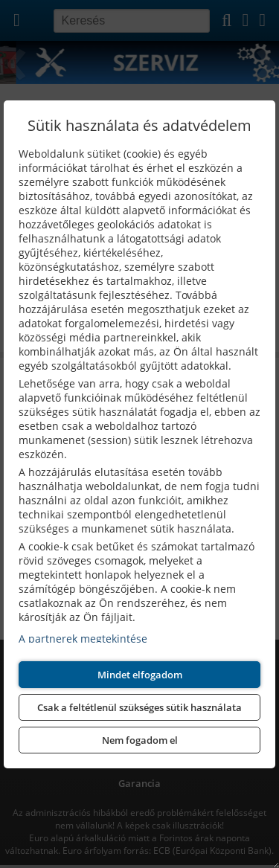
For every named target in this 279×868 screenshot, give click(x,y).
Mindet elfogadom (140, 675)
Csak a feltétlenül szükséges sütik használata (139, 707)
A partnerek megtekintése (83, 639)
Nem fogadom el (140, 740)
